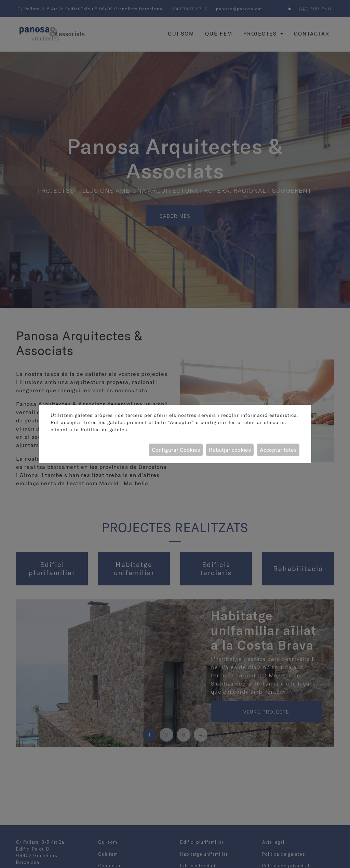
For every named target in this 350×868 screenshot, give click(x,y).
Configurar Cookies (176, 450)
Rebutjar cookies (230, 450)
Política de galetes (104, 430)
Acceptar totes (278, 450)
